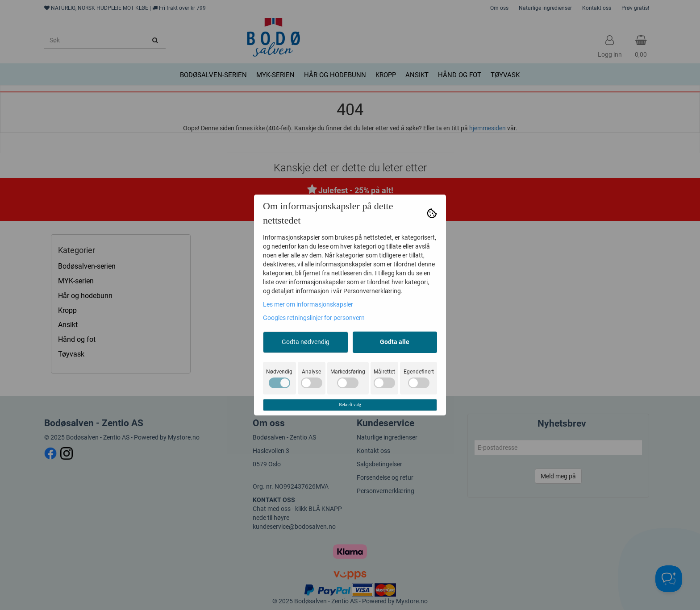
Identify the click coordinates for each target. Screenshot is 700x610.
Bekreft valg (350, 405)
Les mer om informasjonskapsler (308, 304)
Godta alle (395, 342)
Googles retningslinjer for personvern (314, 318)
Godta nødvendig (306, 342)
